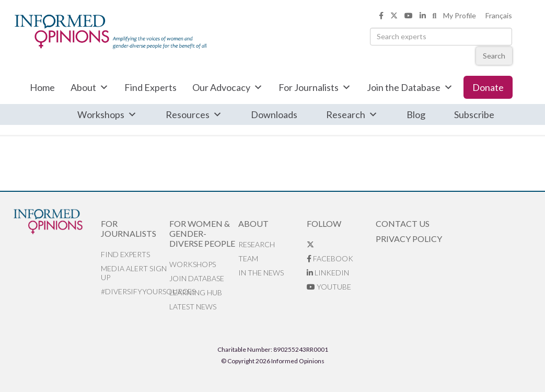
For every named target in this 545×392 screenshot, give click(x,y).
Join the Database (410, 87)
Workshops (107, 114)
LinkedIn (328, 273)
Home (42, 87)
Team (248, 258)
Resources (194, 114)
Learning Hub (196, 292)
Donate (488, 87)
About (90, 87)
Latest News (193, 307)
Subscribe (474, 114)
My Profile (460, 15)
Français (499, 15)
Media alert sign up (134, 273)
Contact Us (403, 223)
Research (352, 114)
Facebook (330, 258)
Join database (197, 278)
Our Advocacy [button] (228, 87)
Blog (416, 114)
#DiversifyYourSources (135, 291)
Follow (324, 223)
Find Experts (150, 87)
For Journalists (315, 87)
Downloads (274, 114)
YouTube (329, 287)
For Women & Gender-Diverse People (202, 233)
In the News (261, 273)
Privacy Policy (409, 239)
